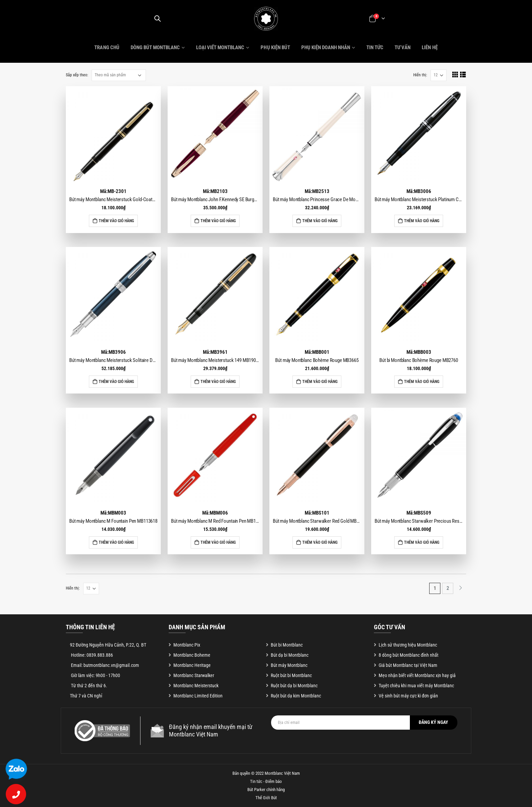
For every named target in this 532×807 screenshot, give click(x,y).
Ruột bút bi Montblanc (291, 675)
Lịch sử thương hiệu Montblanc (408, 645)
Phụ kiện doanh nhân (326, 47)
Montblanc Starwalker (194, 675)
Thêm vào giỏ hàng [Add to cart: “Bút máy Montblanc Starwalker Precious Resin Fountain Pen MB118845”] (422, 542)
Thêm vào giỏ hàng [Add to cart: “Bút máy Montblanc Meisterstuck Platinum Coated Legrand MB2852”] (422, 221)
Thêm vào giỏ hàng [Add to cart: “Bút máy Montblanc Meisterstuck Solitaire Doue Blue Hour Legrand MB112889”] (116, 382)
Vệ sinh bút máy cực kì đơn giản (408, 696)
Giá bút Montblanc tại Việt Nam (408, 665)
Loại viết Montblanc (220, 47)
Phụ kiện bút (275, 47)
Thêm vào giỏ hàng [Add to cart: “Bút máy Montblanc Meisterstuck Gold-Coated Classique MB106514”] (116, 221)
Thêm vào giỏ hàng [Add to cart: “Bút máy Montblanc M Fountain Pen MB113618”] (116, 542)
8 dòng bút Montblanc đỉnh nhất (408, 655)
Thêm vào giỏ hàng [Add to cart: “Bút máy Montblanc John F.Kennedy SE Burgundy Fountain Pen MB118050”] (218, 221)
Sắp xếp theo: (77, 75)
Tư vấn (403, 47)
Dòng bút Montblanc (155, 47)
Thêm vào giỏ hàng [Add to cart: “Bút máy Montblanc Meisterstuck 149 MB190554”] (218, 382)
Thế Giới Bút (266, 798)
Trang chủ (107, 47)
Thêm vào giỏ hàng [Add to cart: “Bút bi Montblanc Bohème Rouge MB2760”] (422, 382)
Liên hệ (430, 47)
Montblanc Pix (187, 645)
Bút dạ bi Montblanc (290, 655)
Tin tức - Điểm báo (266, 781)
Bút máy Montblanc (289, 665)
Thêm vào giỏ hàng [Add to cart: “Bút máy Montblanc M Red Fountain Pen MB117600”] (218, 542)
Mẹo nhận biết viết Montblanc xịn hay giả (417, 675)
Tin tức (375, 47)
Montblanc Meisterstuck (196, 686)
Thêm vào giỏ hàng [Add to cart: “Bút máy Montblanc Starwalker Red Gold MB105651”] (320, 542)
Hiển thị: (420, 75)
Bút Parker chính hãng (266, 790)
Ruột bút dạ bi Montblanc (294, 686)
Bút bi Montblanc (287, 645)
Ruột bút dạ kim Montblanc (296, 696)
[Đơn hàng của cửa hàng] (119, 75)
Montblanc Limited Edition (198, 696)
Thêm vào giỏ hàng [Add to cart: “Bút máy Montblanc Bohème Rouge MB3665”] (320, 382)
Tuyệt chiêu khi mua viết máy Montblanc (416, 686)
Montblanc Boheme (192, 655)
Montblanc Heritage (192, 665)
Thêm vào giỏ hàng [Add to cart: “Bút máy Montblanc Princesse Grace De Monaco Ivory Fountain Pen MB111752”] (320, 221)
